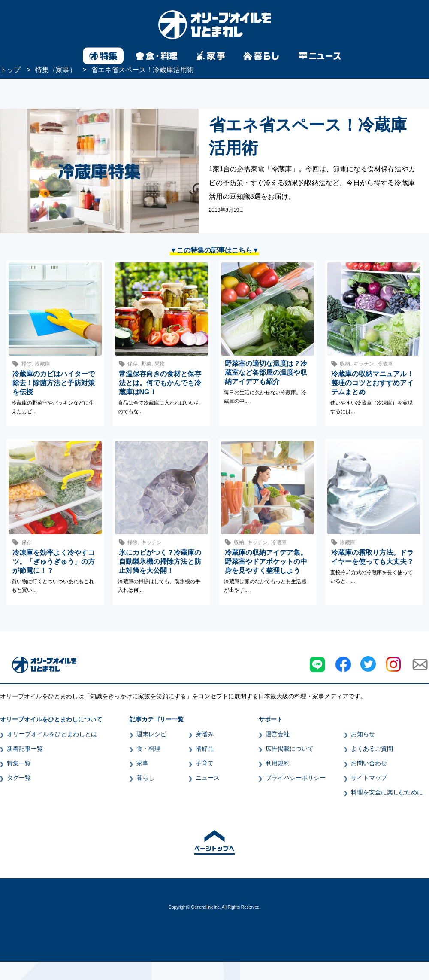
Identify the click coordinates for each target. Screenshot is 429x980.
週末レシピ (151, 734)
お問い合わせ (369, 763)
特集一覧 (19, 763)
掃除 (27, 364)
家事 (142, 763)
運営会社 (278, 734)
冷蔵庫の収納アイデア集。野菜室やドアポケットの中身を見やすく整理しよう (266, 562)
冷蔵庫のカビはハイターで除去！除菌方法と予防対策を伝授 (54, 383)
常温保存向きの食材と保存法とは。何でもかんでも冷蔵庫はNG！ (160, 383)
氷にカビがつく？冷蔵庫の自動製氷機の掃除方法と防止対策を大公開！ (160, 562)
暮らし (145, 778)
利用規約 (278, 763)
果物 (160, 364)
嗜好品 (205, 749)
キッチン (364, 364)
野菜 (146, 364)
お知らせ (363, 734)
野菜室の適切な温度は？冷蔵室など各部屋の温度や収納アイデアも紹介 (266, 373)
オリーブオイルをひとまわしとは (52, 734)
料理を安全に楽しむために (387, 792)
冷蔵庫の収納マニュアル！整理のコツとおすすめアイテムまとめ (372, 383)
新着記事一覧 (25, 749)
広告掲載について (290, 749)
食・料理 (148, 749)
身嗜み (205, 734)
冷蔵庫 (42, 364)
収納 (345, 364)
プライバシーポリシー (296, 778)
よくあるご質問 (372, 749)
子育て (205, 763)
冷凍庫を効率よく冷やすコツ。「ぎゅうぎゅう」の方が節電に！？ (54, 562)
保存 (133, 364)
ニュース (208, 778)
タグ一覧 (19, 778)
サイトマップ (369, 778)
